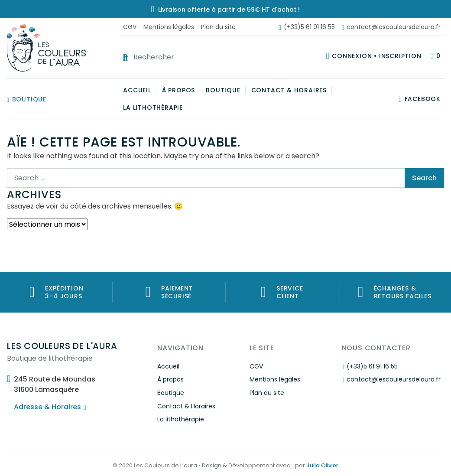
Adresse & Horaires (50, 407)
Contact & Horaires (289, 90)
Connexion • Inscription (376, 56)
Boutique (27, 99)
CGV (130, 27)
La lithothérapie (153, 108)
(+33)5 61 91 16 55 (307, 27)
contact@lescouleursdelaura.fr (391, 27)
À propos (178, 90)
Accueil (137, 90)
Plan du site (218, 27)
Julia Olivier (322, 465)
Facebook (423, 99)
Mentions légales (169, 27)
